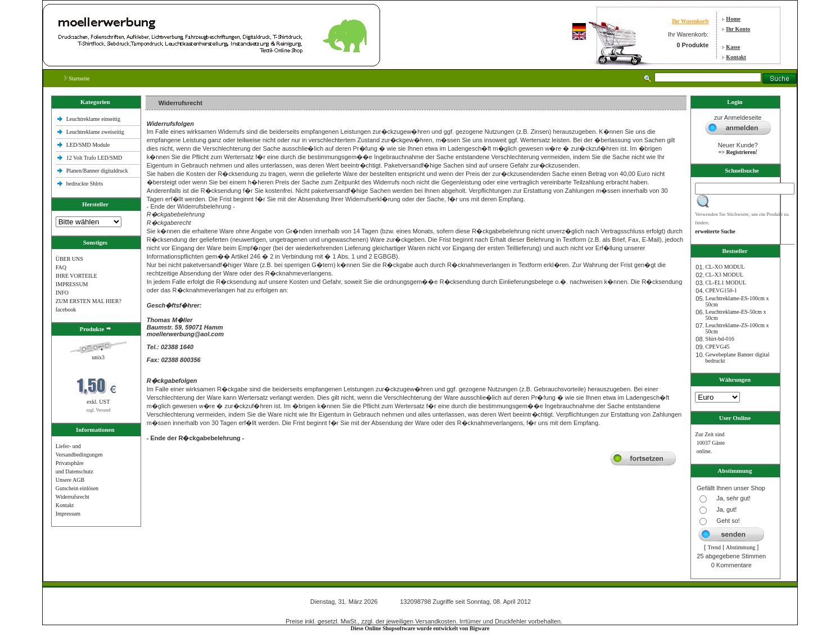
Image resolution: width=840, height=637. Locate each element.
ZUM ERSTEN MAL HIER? (89, 301)
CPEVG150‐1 (721, 290)
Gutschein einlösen (77, 488)
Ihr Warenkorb (690, 21)
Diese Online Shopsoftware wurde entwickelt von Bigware (420, 628)
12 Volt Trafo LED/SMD (94, 158)
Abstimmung (740, 547)
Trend (714, 547)
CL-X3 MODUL (725, 275)
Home (733, 19)
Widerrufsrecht (73, 497)
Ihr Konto (738, 29)
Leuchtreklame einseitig (94, 119)
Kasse (733, 47)
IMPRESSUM (72, 284)
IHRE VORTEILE (76, 276)
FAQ (61, 267)
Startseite (77, 78)
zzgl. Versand (98, 410)
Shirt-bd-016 (720, 339)
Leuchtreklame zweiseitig (96, 132)
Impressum (68, 514)
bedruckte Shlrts (85, 184)
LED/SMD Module (88, 145)
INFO (62, 293)
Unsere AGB (70, 480)
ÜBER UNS (69, 259)
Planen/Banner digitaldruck (97, 171)
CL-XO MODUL (725, 267)
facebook (66, 310)
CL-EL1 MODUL (726, 283)
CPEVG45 (718, 347)
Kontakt (736, 57)
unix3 (98, 357)
